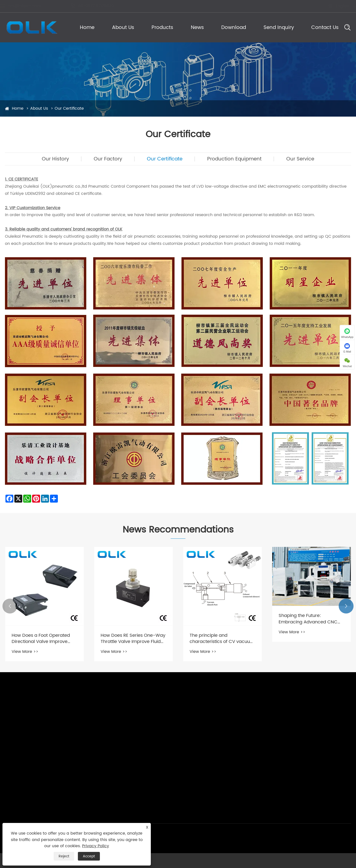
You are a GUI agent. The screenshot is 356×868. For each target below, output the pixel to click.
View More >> (25, 652)
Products (162, 28)
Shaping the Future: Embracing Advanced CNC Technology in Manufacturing (310, 619)
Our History (55, 159)
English (338, 6)
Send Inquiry (279, 28)
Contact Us (325, 28)
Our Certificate (69, 108)
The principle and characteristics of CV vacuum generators (222, 638)
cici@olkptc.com (25, 6)
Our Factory (108, 159)
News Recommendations (178, 530)
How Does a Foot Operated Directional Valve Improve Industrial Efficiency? (41, 638)
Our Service (300, 159)
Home (87, 28)
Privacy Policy (96, 846)
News (197, 28)
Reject (64, 856)
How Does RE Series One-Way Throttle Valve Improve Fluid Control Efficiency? (133, 638)
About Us (123, 28)
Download (234, 28)
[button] (10, 606)
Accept (89, 856)
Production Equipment (234, 159)
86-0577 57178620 (97, 6)
